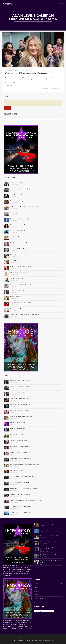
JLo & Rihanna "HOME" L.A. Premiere (19, 231)
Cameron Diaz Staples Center (26, 73)
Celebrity (47, 88)
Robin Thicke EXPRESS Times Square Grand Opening (24, 489)
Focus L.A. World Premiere (17, 261)
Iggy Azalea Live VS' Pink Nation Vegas (20, 411)
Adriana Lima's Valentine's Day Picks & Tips (21, 303)
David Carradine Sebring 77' (47, 524)
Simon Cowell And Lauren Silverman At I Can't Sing (23, 477)
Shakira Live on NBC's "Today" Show (19, 483)
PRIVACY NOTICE (49, 640)
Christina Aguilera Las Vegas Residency (20, 189)
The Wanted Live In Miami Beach (18, 441)
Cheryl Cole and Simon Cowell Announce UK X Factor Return (26, 501)
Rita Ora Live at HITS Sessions (18, 423)
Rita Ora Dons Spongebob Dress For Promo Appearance (24, 465)
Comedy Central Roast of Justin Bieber (20, 243)
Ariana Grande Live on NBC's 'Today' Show (21, 417)
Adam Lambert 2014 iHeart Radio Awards (21, 453)
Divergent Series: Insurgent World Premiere (21, 255)
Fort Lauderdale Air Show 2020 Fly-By (50, 530)
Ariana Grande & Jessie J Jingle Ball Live (20, 399)
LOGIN (36, 588)
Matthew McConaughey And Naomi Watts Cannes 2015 (24, 207)
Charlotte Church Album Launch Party (20, 512)
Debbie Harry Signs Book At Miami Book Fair (21, 381)
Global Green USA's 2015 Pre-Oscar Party (21, 285)
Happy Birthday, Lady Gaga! (17, 471)
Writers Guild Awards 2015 (17, 297)
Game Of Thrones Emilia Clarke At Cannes (21, 195)
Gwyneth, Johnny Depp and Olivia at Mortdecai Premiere (25, 315)
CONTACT (37, 602)
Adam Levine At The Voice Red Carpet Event (21, 459)
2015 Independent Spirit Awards (18, 273)
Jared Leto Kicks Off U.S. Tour (18, 429)
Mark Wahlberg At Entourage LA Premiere (21, 237)
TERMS (41, 640)
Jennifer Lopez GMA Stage (17, 435)
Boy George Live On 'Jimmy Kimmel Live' (20, 447)
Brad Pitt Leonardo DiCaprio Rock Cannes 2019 (22, 183)
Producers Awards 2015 (16, 309)
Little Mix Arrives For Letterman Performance (22, 507)
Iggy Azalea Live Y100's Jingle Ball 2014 (20, 405)
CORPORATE (21, 640)
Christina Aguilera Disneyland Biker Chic (20, 201)
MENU (36, 591)
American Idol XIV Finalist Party (18, 249)
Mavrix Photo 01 (27, 70)
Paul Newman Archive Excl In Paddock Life (51, 542)
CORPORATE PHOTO (40, 598)
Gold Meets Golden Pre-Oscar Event (19, 279)
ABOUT (37, 595)
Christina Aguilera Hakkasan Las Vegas (20, 219)
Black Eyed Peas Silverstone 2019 (49, 555)
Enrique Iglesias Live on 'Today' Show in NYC (21, 494)
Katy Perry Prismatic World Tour (18, 225)
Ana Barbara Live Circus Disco (18, 291)
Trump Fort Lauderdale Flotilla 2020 (49, 536)
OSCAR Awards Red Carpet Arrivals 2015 (20, 267)
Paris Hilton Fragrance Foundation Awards (21, 213)
